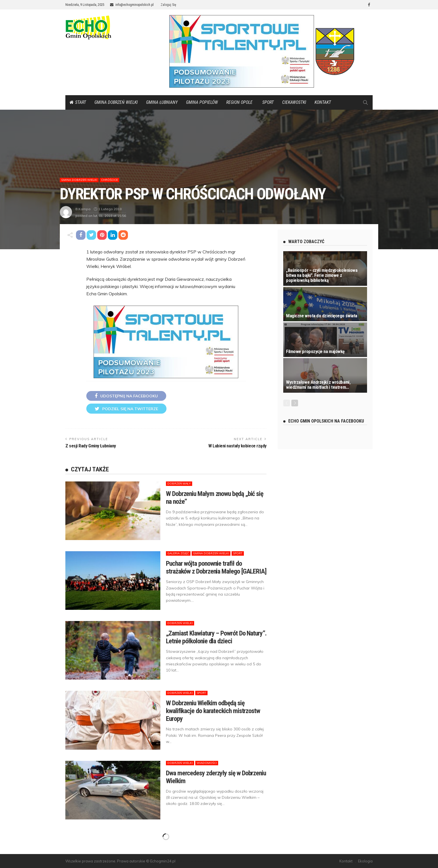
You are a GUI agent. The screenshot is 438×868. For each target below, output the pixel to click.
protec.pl (184, 861)
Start (78, 102)
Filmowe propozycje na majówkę (315, 352)
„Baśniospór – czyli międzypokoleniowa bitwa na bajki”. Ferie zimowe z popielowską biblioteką (322, 275)
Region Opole (239, 102)
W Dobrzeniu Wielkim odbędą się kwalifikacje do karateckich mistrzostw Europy (213, 711)
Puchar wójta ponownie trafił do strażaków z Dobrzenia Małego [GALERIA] (216, 567)
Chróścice (109, 180)
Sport (268, 102)
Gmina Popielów (202, 102)
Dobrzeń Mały (179, 484)
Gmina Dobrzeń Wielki (116, 102)
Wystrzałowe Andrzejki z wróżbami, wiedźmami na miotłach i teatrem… (318, 385)
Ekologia (365, 861)
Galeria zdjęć (178, 553)
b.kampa (83, 209)
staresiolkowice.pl (207, 861)
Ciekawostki (294, 102)
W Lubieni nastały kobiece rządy (237, 446)
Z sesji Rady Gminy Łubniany (91, 446)
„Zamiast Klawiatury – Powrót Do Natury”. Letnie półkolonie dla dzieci (216, 637)
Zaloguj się (168, 5)
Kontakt (323, 102)
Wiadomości (207, 763)
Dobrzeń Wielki (180, 623)
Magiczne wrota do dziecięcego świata (322, 316)
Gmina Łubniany (162, 102)
